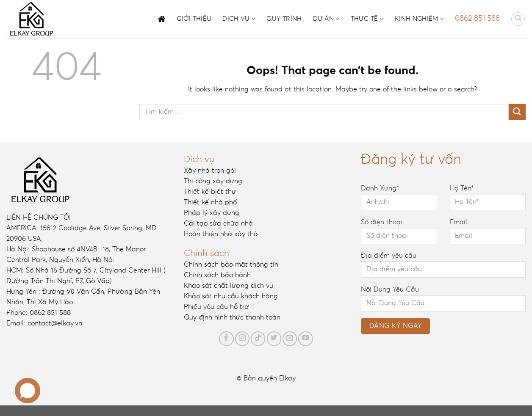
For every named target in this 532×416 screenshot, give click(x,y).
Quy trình (284, 19)
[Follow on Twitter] (274, 339)
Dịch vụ (239, 19)
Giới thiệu (194, 19)
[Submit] (517, 112)
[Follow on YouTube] (305, 339)
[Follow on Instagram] (242, 339)
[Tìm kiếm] (518, 19)
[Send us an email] (290, 339)
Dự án (326, 19)
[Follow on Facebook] (226, 339)
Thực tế (367, 19)
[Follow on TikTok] (258, 339)
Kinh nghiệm (419, 19)
